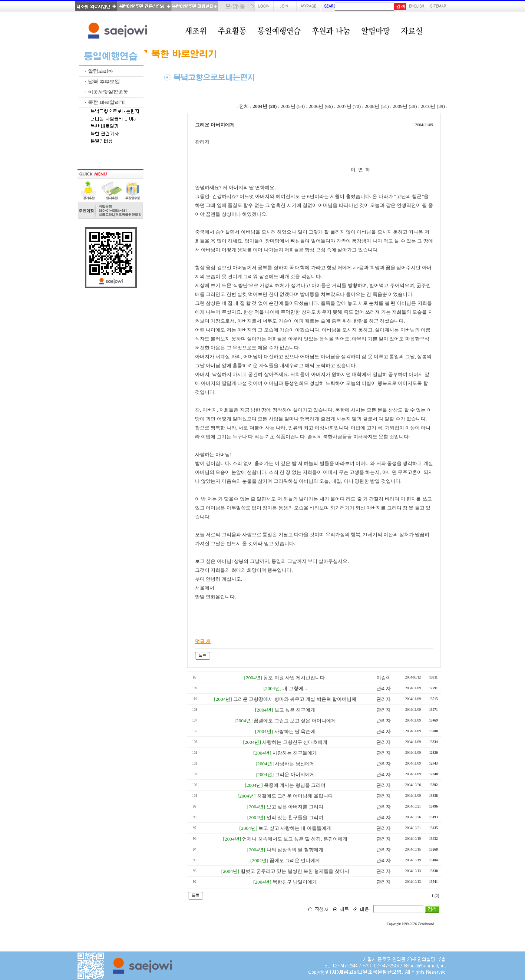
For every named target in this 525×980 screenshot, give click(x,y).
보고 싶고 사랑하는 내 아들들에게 (295, 828)
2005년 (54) (293, 106)
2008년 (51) (377, 106)
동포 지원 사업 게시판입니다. (295, 678)
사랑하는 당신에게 (295, 764)
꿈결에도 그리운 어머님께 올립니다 (295, 796)
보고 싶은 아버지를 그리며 (295, 807)
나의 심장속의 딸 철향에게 (295, 850)
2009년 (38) (405, 106)
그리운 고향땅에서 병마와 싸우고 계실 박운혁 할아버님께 (295, 699)
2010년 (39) (433, 106)
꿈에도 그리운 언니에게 (295, 860)
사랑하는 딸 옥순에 (295, 731)
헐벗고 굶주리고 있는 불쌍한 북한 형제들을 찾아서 (295, 871)
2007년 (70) (349, 106)
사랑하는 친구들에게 (295, 753)
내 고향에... (295, 688)
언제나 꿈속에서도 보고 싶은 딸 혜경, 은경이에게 (295, 839)
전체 (244, 106)
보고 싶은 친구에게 (295, 710)
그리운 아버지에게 (295, 774)
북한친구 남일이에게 (295, 882)
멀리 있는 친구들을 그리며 (295, 817)
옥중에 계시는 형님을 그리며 (295, 785)
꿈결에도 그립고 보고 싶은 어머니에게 (295, 721)
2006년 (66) (321, 106)
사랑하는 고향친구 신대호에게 (295, 742)
